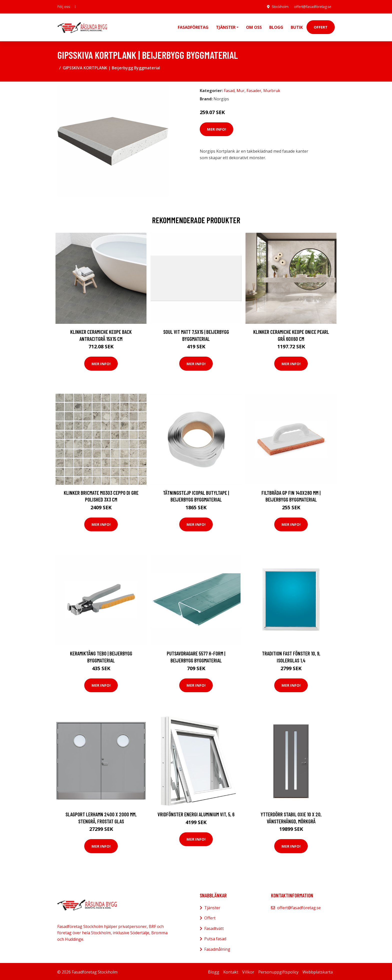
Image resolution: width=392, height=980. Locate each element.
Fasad (229, 89)
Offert (321, 27)
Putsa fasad (215, 937)
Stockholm (278, 7)
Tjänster (212, 906)
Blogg (276, 27)
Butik (297, 27)
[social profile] (75, 7)
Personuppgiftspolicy (278, 971)
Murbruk (272, 89)
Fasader (254, 89)
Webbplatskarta (318, 971)
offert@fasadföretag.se (312, 7)
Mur (240, 89)
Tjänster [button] (226, 27)
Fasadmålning (217, 948)
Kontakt (231, 971)
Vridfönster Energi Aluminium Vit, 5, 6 (196, 813)
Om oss (254, 27)
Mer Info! (216, 128)
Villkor (248, 971)
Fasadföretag (193, 27)
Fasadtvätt (214, 927)
